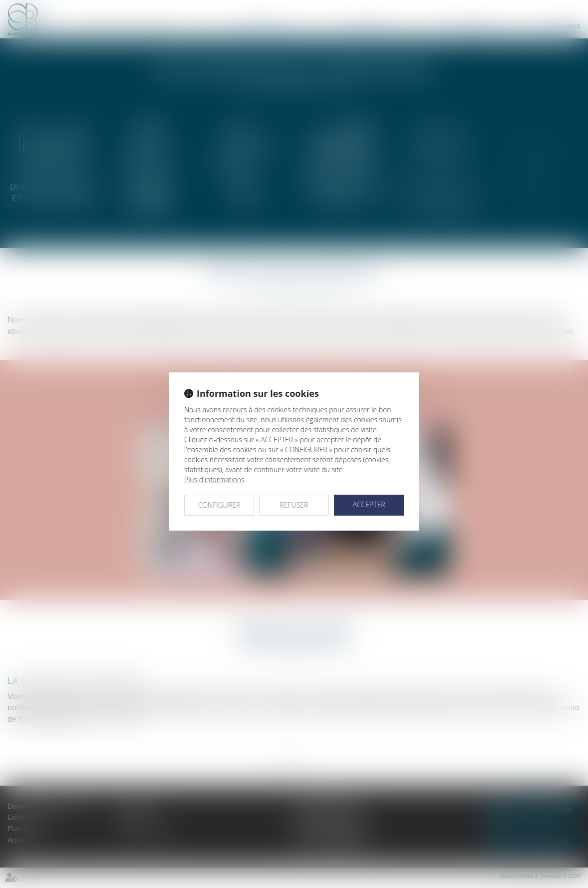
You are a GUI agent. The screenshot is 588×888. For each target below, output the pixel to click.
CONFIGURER (219, 505)
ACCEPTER (369, 504)
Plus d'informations (214, 479)
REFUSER (294, 505)
